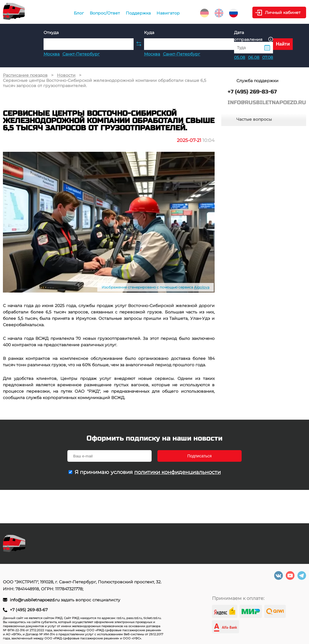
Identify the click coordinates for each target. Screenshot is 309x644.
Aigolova (202, 287)
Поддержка (138, 13)
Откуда (51, 33)
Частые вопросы (254, 119)
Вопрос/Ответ (105, 13)
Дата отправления (254, 36)
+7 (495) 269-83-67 (29, 610)
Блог (79, 13)
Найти (283, 44)
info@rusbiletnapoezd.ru (35, 600)
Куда (149, 33)
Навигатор (168, 13)
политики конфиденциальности (177, 472)
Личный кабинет (283, 12)
